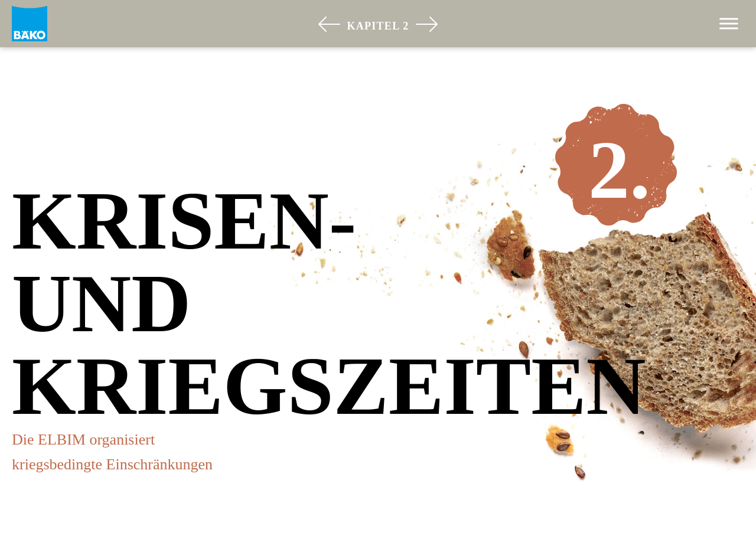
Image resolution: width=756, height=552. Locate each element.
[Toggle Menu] (729, 23)
